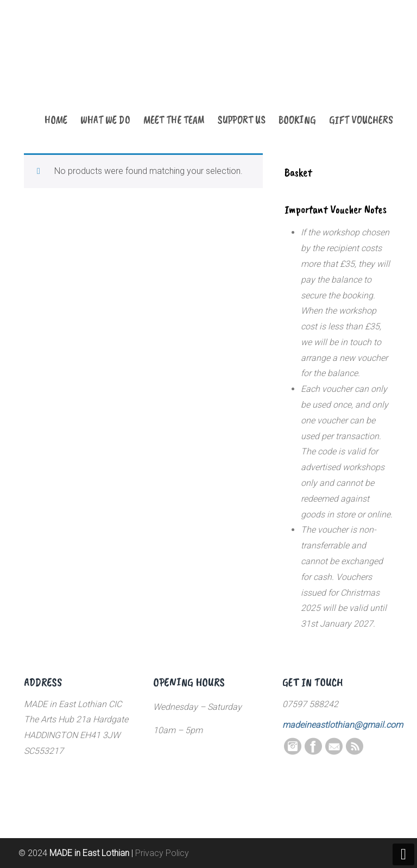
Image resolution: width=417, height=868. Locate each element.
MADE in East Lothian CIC (78, 66)
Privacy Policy (162, 853)
